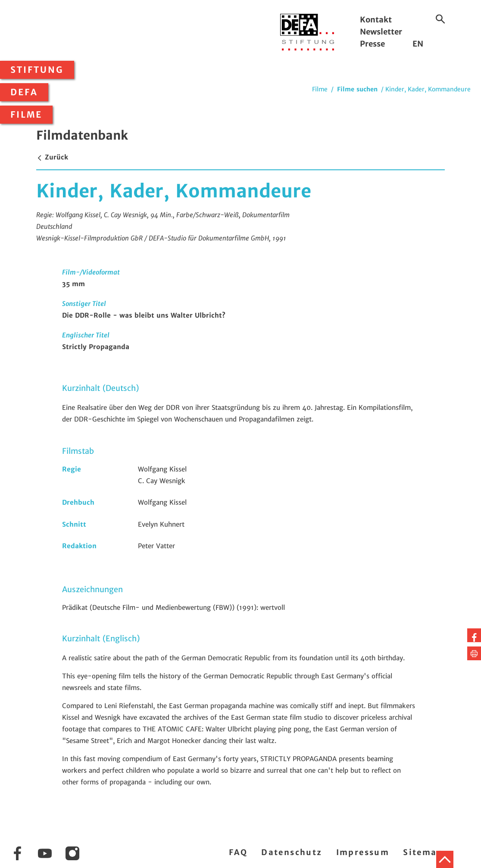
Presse (372, 44)
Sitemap (423, 852)
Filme (26, 115)
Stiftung (37, 70)
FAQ (238, 852)
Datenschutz (292, 852)
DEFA (24, 92)
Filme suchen (357, 89)
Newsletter (381, 32)
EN (418, 44)
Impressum (363, 852)
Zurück (52, 157)
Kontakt (376, 20)
